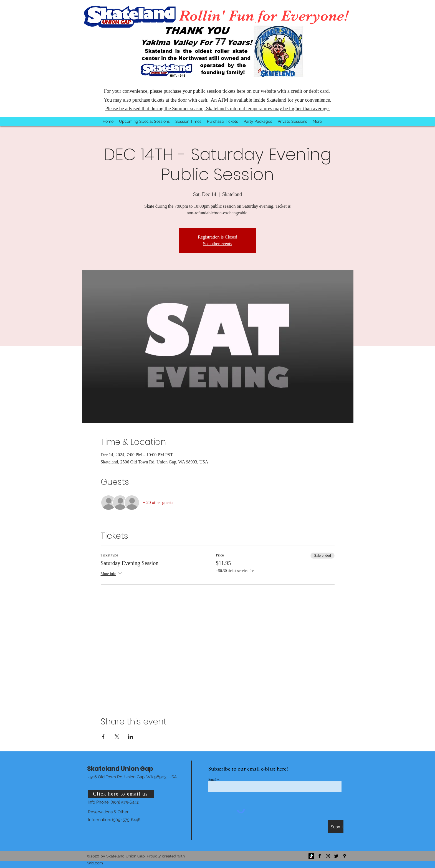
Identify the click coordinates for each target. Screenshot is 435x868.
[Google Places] (345, 856)
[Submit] (336, 827)
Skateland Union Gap (120, 769)
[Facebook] (320, 856)
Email (212, 780)
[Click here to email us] (121, 794)
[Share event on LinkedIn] (131, 737)
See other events (218, 244)
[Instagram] (328, 856)
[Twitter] (336, 856)
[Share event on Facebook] (103, 737)
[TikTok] (311, 856)
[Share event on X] (117, 737)
